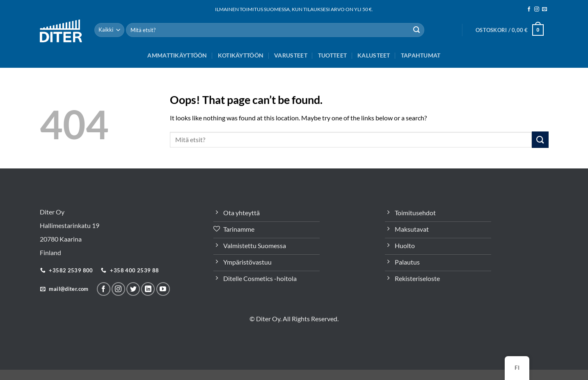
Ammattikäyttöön (177, 55)
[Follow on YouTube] (163, 289)
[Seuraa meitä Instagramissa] (537, 9)
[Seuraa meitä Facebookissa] (529, 9)
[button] (510, 30)
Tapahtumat (421, 55)
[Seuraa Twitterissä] (133, 289)
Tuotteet (332, 55)
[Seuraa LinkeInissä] (148, 289)
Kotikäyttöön (241, 55)
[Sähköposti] (545, 9)
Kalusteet (374, 55)
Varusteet (291, 55)
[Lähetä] (416, 30)
